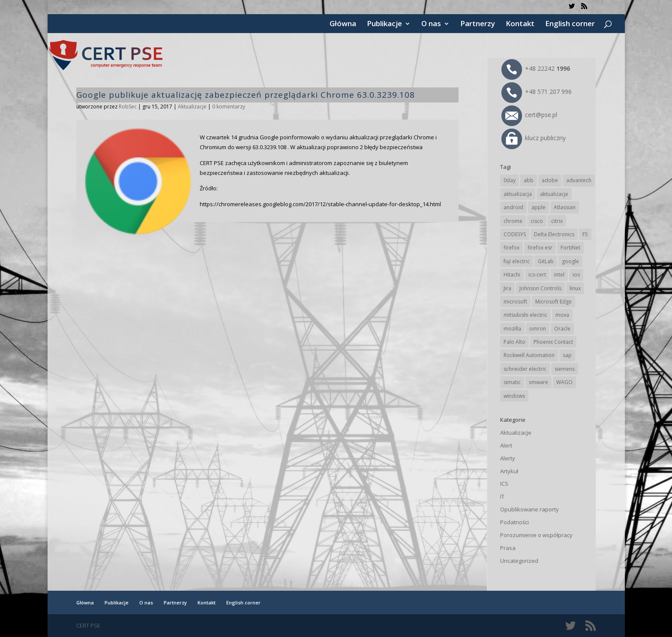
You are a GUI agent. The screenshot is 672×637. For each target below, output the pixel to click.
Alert (506, 445)
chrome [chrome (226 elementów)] (513, 221)
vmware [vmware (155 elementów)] (538, 382)
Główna (343, 24)
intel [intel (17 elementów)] (559, 275)
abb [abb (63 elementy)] (529, 180)
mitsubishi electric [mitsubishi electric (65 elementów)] (525, 315)
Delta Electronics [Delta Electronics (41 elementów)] (554, 234)
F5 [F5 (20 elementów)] (585, 234)
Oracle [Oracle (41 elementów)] (562, 329)
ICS (504, 484)
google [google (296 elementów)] (570, 261)
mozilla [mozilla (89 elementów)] (512, 329)
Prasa (508, 548)
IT (502, 496)
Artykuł (509, 471)
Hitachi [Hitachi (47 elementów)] (512, 275)
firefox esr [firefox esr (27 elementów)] (540, 248)
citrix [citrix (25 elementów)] (557, 221)
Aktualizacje (192, 107)
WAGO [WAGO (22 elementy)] (564, 382)
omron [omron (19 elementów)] (538, 329)
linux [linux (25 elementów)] (575, 288)
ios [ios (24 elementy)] (576, 275)
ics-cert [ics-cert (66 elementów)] (537, 275)
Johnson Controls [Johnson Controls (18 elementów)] (540, 288)
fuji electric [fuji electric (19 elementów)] (517, 261)
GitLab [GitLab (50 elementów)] (546, 261)
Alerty (508, 458)
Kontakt (520, 24)
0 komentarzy (229, 107)
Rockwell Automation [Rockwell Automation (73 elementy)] (529, 355)
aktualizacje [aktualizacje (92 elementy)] (554, 194)
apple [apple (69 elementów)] (538, 207)
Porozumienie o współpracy (536, 535)
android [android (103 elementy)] (513, 207)
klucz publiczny (534, 138)
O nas (431, 24)
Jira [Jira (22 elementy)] (507, 288)
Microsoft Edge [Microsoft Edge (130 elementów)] (553, 302)
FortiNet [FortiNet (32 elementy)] (570, 248)
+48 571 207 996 (537, 92)
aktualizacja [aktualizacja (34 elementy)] (518, 194)
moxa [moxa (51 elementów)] (562, 315)
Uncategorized (519, 561)
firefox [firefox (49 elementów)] (511, 248)
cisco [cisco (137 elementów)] (537, 221)
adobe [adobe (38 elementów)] (550, 180)
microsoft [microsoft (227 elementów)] (515, 302)
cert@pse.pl (529, 115)
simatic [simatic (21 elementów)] (512, 382)
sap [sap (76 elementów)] (567, 355)
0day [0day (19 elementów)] (510, 180)
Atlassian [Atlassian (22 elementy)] (565, 207)
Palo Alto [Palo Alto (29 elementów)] (514, 342)
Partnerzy (478, 24)
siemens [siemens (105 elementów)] (565, 369)
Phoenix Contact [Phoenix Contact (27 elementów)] (553, 342)
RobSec (128, 107)
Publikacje (384, 24)
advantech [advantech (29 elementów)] (579, 180)
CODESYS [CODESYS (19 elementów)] (515, 234)
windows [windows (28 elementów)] (514, 396)
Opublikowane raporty (529, 509)
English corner (570, 24)
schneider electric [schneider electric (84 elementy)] (525, 369)
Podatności (514, 522)
